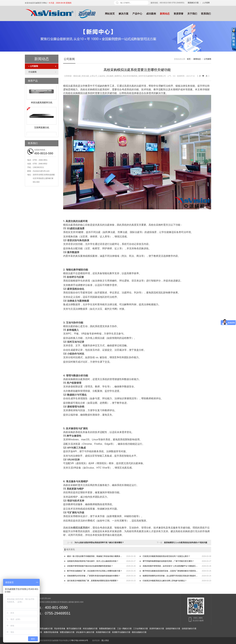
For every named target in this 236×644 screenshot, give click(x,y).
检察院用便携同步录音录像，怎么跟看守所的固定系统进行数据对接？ (171, 576)
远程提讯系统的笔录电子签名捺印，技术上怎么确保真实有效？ (93, 561)
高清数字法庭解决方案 (121, 632)
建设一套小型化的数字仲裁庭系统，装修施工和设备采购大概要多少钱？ (95, 556)
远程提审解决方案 (173, 629)
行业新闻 (32, 72)
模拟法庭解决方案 (139, 632)
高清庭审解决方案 (103, 632)
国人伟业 (105, 640)
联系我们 (206, 14)
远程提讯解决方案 (189, 629)
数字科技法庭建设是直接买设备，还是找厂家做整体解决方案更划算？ (171, 571)
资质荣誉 (178, 14)
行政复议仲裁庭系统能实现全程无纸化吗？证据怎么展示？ (166, 556)
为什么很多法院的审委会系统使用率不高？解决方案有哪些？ (99, 543)
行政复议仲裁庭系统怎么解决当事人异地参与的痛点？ (165, 581)
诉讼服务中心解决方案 (85, 632)
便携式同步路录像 (51, 632)
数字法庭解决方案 (74, 629)
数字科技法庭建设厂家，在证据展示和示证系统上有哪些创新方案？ (95, 571)
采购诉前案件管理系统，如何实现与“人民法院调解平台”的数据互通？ (171, 566)
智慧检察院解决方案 (107, 629)
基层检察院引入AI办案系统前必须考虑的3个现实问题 (186, 543)
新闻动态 (165, 14)
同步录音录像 (60, 629)
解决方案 (124, 14)
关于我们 (192, 14)
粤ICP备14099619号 (80, 640)
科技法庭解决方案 (90, 629)
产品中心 (137, 14)
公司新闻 (33, 66)
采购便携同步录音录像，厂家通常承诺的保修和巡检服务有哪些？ (94, 576)
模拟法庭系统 (80, 528)
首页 (189, 59)
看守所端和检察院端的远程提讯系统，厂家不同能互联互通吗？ (168, 561)
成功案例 (151, 14)
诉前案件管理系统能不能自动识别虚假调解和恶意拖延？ (90, 566)
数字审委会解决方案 (44, 629)
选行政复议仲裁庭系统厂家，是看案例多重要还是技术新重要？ (93, 581)
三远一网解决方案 (124, 629)
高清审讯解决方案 (157, 629)
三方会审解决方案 (141, 629)
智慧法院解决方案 (67, 632)
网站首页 (110, 14)
